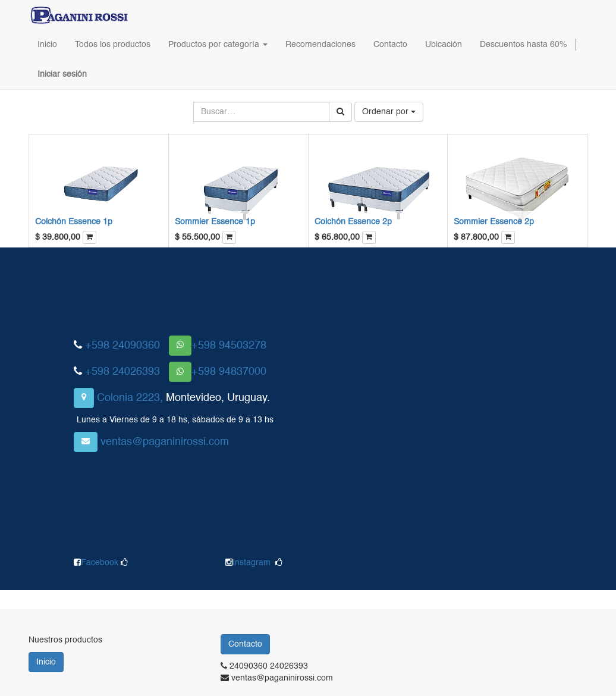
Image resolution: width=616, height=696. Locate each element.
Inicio (46, 662)
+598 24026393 (122, 372)
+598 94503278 (229, 346)
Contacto (245, 644)
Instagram (252, 563)
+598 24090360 (122, 346)
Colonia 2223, (130, 398)
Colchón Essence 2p (353, 222)
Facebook (101, 563)
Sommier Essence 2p (494, 222)
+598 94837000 (229, 372)
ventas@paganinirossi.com (165, 442)
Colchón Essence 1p (74, 222)
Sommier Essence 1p (215, 222)
